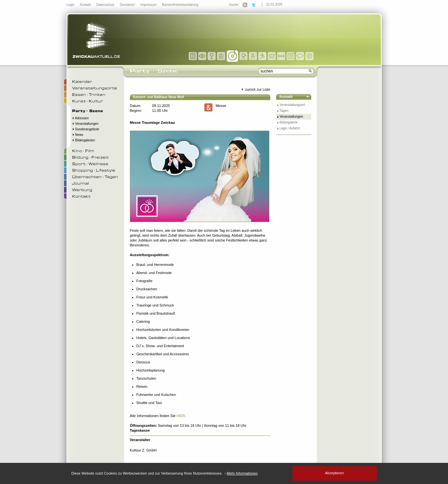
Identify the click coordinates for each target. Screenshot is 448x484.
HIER (181, 416)
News (78, 135)
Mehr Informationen (242, 473)
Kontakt (86, 5)
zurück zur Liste (255, 89)
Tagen (284, 111)
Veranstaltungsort (292, 105)
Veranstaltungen (85, 124)
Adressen (80, 118)
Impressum (149, 5)
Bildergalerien (84, 140)
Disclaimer (128, 5)
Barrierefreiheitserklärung (180, 5)
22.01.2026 (274, 4)
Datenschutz (106, 5)
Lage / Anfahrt (290, 128)
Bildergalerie (289, 122)
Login (71, 5)
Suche (234, 5)
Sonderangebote (86, 129)
